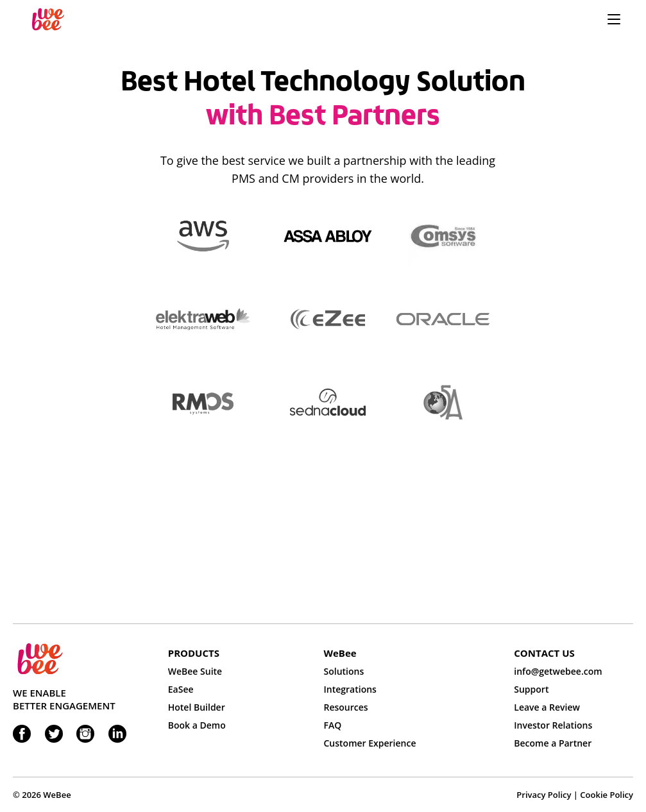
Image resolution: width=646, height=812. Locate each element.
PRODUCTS (194, 653)
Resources (346, 707)
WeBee (340, 653)
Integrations (350, 689)
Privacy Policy (544, 795)
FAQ (333, 725)
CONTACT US (544, 653)
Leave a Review (547, 707)
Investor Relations (553, 725)
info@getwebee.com (558, 671)
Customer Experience (370, 743)
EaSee (181, 689)
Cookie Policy (607, 795)
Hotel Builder (197, 707)
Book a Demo (197, 725)
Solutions (344, 671)
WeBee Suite (195, 671)
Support (531, 689)
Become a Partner (553, 743)
